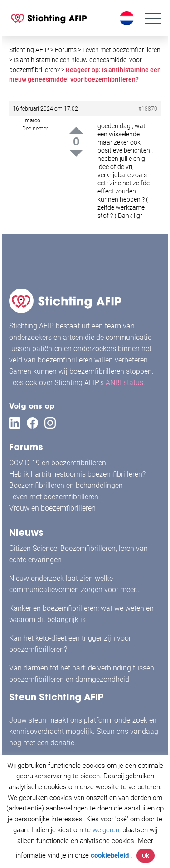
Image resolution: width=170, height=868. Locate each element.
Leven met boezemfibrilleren (54, 497)
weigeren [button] (106, 830)
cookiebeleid (110, 855)
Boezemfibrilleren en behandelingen (66, 485)
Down (76, 153)
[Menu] (153, 18)
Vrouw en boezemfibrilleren (52, 508)
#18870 (148, 109)
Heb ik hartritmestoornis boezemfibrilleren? (77, 474)
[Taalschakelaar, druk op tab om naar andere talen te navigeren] (128, 18)
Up (76, 130)
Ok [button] (146, 856)
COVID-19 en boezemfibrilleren (58, 463)
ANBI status (124, 383)
